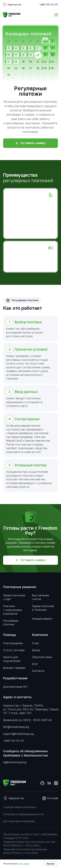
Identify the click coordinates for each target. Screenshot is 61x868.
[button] (31, 143)
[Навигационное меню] (56, 15)
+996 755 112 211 (49, 5)
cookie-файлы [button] (23, 864)
